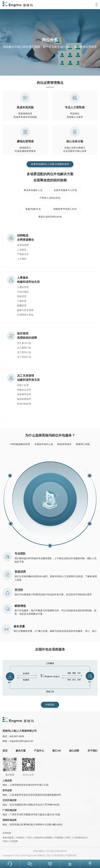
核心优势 (74, 751)
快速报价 (50, 703)
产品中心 (39, 751)
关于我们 (92, 751)
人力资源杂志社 (79, 838)
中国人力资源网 (10, 841)
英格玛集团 (8, 838)
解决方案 (21, 751)
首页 (5, 751)
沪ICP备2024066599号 (56, 851)
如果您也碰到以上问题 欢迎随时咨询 (50, 163)
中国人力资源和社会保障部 (39, 838)
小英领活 (20, 838)
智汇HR (57, 751)
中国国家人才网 (62, 838)
